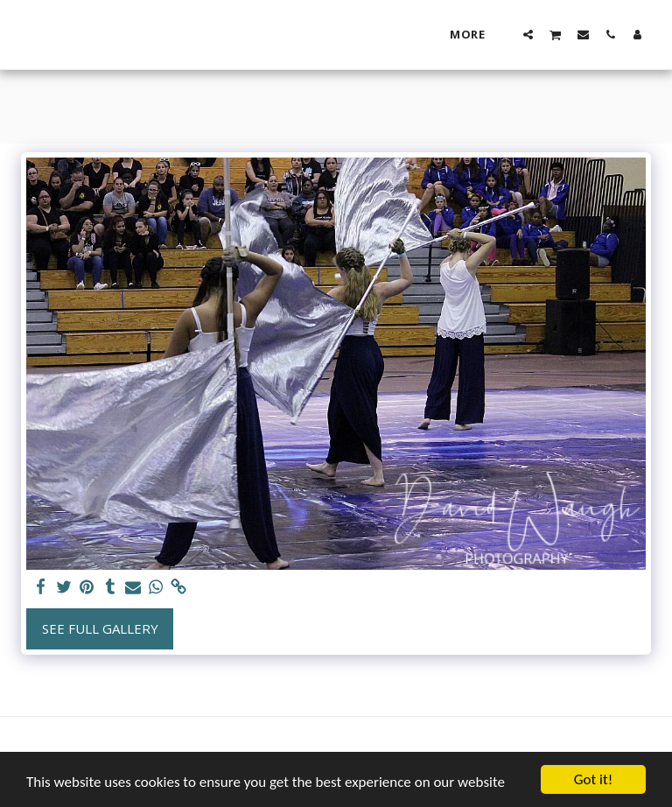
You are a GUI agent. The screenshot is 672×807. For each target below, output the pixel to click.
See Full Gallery (100, 628)
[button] (528, 34)
